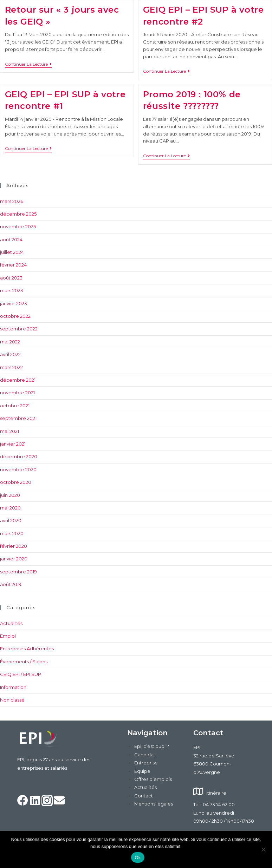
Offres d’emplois (153, 779)
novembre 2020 (18, 469)
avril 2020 (11, 520)
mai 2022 (10, 342)
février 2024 (13, 265)
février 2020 (14, 546)
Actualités (11, 623)
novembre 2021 (17, 393)
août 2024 (11, 239)
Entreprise (146, 763)
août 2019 (11, 584)
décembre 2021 (18, 380)
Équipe (142, 771)
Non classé (12, 700)
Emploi (8, 636)
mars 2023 (12, 290)
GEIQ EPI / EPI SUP (21, 674)
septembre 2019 (18, 572)
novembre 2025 (18, 226)
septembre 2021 (18, 418)
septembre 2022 (19, 329)
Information (13, 687)
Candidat (145, 755)
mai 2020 (10, 508)
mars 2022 (11, 367)
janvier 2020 (14, 559)
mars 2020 (12, 533)
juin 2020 (10, 495)
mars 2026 (12, 201)
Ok (138, 858)
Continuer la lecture (28, 64)
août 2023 (11, 278)
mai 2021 (9, 431)
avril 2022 (10, 354)
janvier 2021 (13, 444)
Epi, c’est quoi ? (152, 746)
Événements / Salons (24, 662)
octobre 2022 (15, 316)
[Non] (263, 849)
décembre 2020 (19, 456)
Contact (144, 796)
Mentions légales (154, 804)
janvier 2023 (14, 303)
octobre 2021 (15, 406)
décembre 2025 (18, 214)
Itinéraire (216, 793)
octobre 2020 (16, 482)
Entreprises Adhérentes (27, 649)
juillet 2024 (12, 252)
